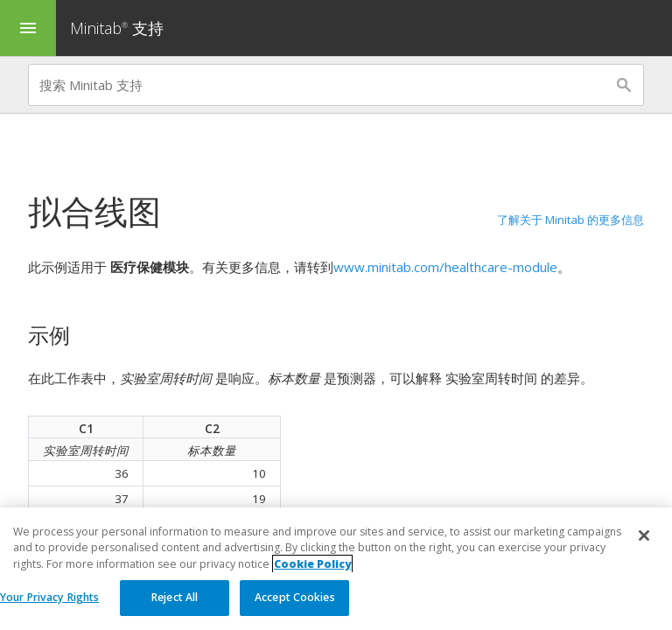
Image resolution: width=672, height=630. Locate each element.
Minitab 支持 (117, 28)
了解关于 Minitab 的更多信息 (570, 220)
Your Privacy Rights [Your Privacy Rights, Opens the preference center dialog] (49, 598)
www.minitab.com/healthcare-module (445, 267)
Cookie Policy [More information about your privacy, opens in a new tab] (312, 564)
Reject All (175, 598)
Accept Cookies (295, 598)
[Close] (644, 536)
